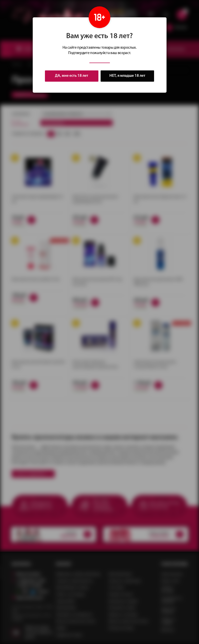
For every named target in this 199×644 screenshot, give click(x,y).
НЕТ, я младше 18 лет (128, 76)
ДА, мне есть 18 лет (72, 76)
